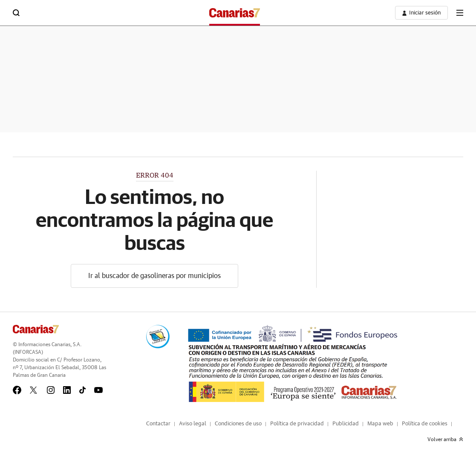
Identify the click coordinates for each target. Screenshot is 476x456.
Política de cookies (425, 424)
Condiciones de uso (238, 424)
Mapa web (380, 424)
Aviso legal (193, 424)
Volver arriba (445, 439)
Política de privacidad (297, 424)
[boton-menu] (460, 13)
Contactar (158, 424)
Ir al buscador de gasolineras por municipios (154, 276)
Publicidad (346, 424)
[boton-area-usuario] (421, 13)
